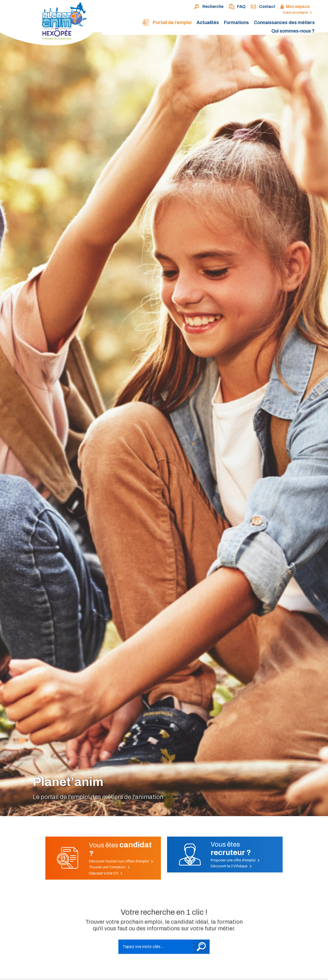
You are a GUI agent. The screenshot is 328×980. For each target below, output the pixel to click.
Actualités (208, 23)
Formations (236, 23)
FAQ (237, 7)
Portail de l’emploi (167, 23)
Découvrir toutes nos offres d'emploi (121, 861)
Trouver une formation (109, 867)
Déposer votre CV (106, 873)
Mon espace (295, 7)
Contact (263, 7)
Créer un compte (297, 13)
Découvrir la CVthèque (231, 866)
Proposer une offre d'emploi (235, 860)
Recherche (209, 7)
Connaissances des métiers (284, 23)
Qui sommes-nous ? (293, 31)
